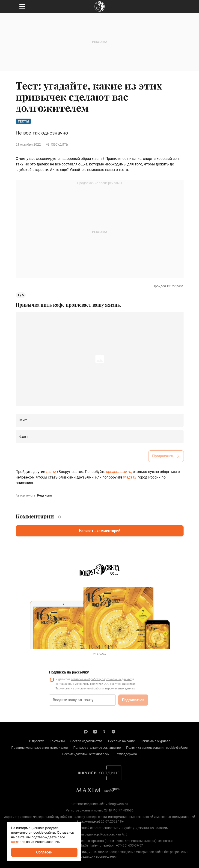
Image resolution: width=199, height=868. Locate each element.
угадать (130, 477)
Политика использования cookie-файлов (157, 748)
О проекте (37, 741)
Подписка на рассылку (69, 672)
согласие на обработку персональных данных (101, 679)
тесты (51, 472)
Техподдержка (126, 754)
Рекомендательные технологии (86, 754)
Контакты (57, 741)
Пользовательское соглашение (97, 748)
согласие (18, 842)
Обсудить (57, 144)
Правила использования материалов (40, 748)
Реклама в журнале (155, 741)
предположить (119, 472)
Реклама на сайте (122, 741)
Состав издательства (86, 741)
